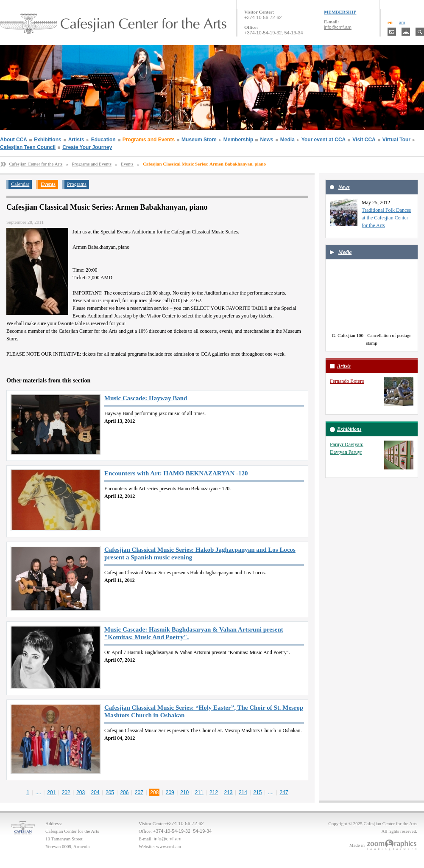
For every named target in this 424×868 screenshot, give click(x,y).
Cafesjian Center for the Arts (36, 164)
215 (257, 792)
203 (81, 792)
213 (229, 792)
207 (139, 792)
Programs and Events (149, 140)
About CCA (14, 140)
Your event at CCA (324, 140)
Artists (76, 140)
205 (110, 792)
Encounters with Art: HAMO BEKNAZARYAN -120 (176, 473)
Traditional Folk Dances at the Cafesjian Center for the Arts (386, 218)
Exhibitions (48, 140)
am (402, 22)
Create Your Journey (87, 147)
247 (284, 792)
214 (243, 792)
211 (199, 792)
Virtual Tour (396, 140)
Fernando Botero (347, 381)
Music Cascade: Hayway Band (146, 398)
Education (103, 140)
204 (95, 792)
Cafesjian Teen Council (28, 147)
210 (184, 792)
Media (287, 140)
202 (66, 792)
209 (170, 792)
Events (127, 164)
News (266, 140)
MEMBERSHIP (340, 12)
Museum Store (199, 140)
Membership (238, 140)
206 (124, 792)
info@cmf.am (338, 27)
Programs (77, 184)
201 (51, 792)
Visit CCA (364, 140)
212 (214, 792)
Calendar (20, 184)
